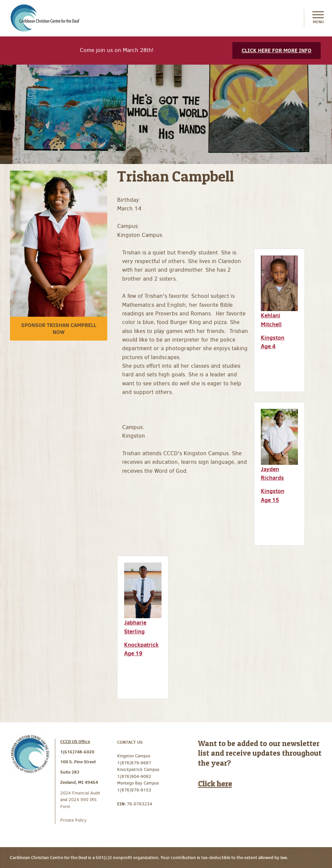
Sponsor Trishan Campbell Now (59, 328)
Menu (318, 18)
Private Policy (73, 820)
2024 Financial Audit (80, 793)
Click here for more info (277, 50)
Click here (215, 784)
